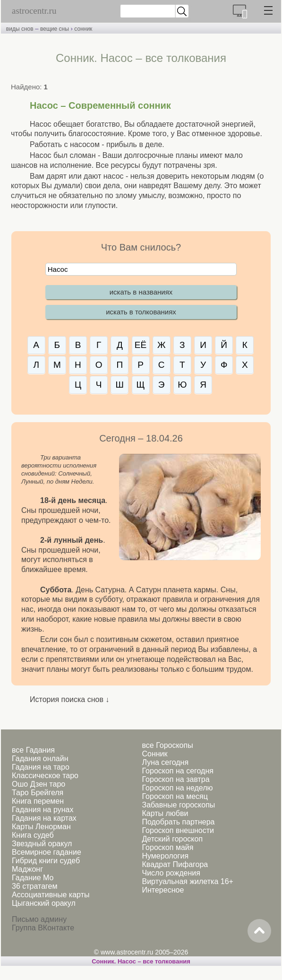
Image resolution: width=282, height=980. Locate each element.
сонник (83, 29)
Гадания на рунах (43, 810)
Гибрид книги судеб (46, 861)
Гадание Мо (33, 878)
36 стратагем (34, 886)
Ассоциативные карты (51, 895)
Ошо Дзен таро (38, 784)
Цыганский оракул (44, 903)
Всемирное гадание (47, 852)
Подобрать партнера (178, 822)
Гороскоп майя (167, 847)
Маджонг (27, 869)
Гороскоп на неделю (177, 788)
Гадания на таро (41, 767)
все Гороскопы (167, 745)
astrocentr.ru (34, 11)
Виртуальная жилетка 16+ (187, 881)
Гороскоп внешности (178, 830)
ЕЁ (141, 345)
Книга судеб (33, 835)
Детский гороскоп (172, 839)
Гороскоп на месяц (175, 796)
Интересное (163, 890)
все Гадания (33, 750)
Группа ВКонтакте (43, 928)
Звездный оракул (42, 844)
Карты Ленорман (41, 827)
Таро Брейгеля (38, 793)
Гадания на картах (44, 818)
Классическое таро (45, 776)
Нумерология (165, 856)
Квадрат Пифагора (175, 864)
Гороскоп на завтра (175, 779)
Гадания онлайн (40, 759)
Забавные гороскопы (178, 805)
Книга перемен (38, 801)
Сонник (154, 754)
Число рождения (171, 873)
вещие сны (55, 29)
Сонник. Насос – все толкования (141, 961)
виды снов (20, 29)
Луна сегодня (165, 762)
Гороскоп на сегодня (177, 771)
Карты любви (165, 813)
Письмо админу (39, 919)
